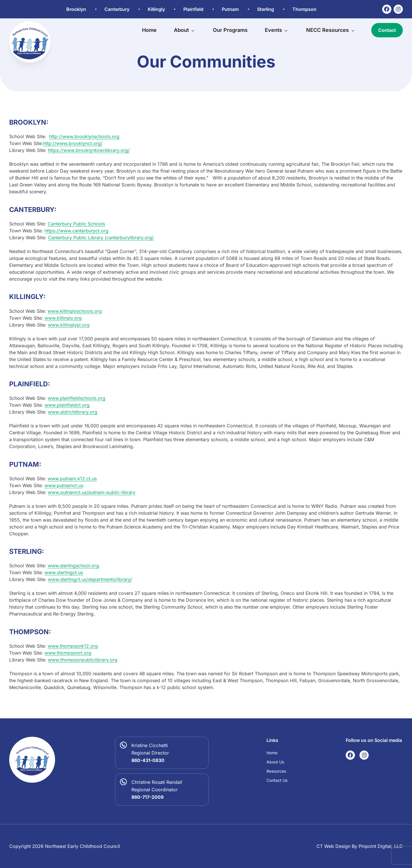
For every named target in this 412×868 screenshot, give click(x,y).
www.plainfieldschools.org (76, 398)
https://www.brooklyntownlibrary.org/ (89, 150)
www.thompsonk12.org (73, 646)
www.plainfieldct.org (67, 405)
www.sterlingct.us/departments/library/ (90, 579)
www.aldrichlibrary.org (73, 412)
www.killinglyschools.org (75, 311)
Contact (387, 30)
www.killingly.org (63, 318)
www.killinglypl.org (69, 325)
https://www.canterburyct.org (76, 231)
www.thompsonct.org (68, 653)
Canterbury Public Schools (76, 224)
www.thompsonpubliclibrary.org (83, 660)
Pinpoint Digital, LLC (381, 846)
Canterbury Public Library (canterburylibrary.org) (101, 238)
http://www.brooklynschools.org (84, 136)
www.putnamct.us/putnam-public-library (92, 492)
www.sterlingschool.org (73, 566)
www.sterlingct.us (64, 572)
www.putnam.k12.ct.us (72, 479)
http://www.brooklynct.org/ (73, 143)
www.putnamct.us (64, 485)
